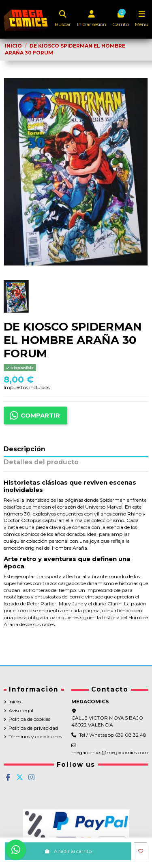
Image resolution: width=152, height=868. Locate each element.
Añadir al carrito (68, 851)
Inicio (15, 702)
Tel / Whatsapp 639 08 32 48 (113, 735)
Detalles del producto (41, 462)
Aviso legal (21, 710)
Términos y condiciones (35, 736)
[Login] (92, 20)
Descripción (25, 449)
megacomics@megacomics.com (110, 752)
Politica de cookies (29, 719)
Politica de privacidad (33, 728)
